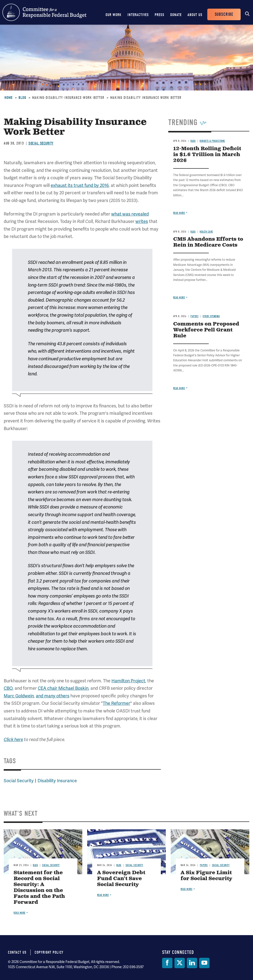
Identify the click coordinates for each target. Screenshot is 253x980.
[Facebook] (167, 963)
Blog (22, 98)
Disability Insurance (57, 781)
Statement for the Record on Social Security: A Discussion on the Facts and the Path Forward (39, 888)
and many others (53, 696)
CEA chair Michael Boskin (63, 688)
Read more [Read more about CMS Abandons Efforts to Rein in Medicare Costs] (179, 298)
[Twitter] (180, 963)
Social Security (41, 143)
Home (9, 98)
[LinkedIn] (192, 963)
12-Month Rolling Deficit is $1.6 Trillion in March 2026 (207, 155)
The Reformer (116, 703)
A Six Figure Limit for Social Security (206, 876)
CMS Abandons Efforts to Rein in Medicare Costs (208, 242)
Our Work (114, 15)
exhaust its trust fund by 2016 (80, 185)
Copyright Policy (49, 952)
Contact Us (17, 952)
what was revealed (130, 214)
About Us (195, 15)
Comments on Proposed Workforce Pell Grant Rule (206, 330)
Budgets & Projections (212, 141)
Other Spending (211, 316)
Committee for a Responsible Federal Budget (44, 12)
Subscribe (224, 14)
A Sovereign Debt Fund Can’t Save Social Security (121, 879)
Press (159, 15)
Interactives (138, 15)
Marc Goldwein (19, 696)
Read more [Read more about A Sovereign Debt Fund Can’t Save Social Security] (103, 895)
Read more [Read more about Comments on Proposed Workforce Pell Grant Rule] (179, 388)
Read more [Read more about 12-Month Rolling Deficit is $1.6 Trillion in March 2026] (179, 213)
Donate (176, 15)
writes (142, 221)
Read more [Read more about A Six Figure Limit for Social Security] (187, 889)
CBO (8, 688)
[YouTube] (204, 963)
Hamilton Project (128, 681)
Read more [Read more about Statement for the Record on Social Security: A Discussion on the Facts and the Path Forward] (20, 913)
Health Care (206, 232)
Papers (194, 316)
